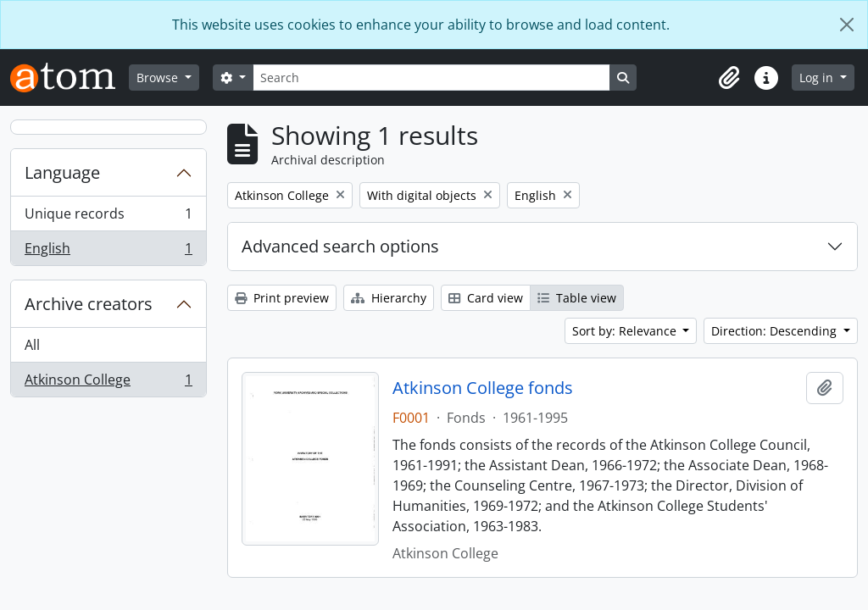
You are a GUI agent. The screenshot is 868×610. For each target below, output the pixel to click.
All (32, 345)
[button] (729, 78)
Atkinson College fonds (483, 388)
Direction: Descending (776, 331)
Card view (486, 298)
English (108, 252)
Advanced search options (340, 246)
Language (62, 172)
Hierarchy (389, 298)
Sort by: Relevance (626, 331)
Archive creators (89, 304)
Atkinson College (108, 383)
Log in (818, 78)
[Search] (431, 78)
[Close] (847, 25)
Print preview (282, 298)
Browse (159, 78)
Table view (577, 298)
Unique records (108, 217)
